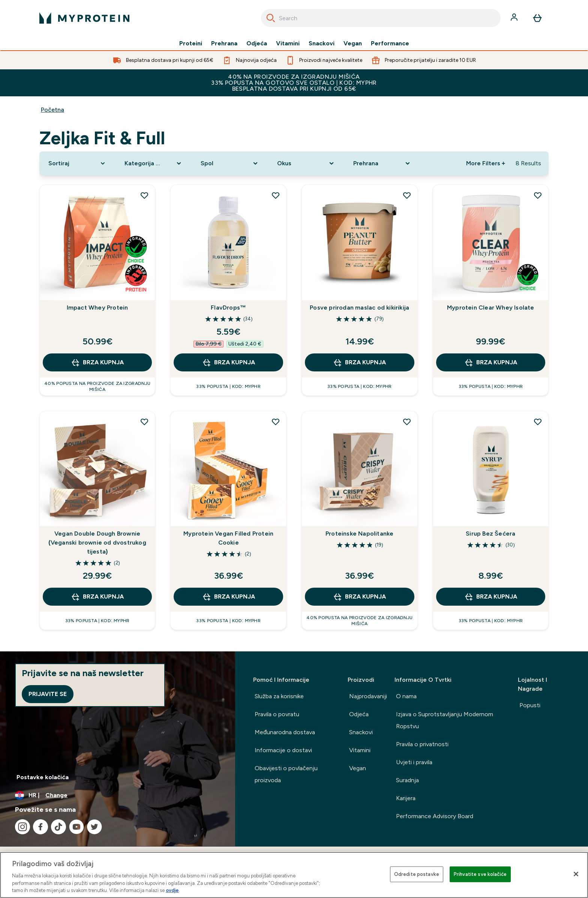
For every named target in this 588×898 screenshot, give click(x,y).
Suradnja (407, 780)
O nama (406, 696)
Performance (390, 43)
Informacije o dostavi (283, 750)
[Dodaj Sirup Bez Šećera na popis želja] (538, 422)
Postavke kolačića (43, 777)
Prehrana (224, 43)
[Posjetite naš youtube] (76, 827)
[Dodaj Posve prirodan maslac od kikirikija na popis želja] (407, 195)
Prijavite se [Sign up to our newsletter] (48, 694)
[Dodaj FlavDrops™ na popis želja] (276, 195)
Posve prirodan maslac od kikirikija (359, 308)
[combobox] (381, 18)
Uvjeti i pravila (414, 762)
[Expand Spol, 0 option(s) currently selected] (230, 163)
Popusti (530, 705)
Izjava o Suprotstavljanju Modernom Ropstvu (445, 720)
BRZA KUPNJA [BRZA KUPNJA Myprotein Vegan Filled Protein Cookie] (229, 597)
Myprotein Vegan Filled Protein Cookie (228, 538)
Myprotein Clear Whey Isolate (491, 308)
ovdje (172, 890)
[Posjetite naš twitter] (94, 827)
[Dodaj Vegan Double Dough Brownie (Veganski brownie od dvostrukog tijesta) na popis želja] (144, 422)
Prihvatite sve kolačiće (480, 874)
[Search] (271, 18)
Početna (52, 110)
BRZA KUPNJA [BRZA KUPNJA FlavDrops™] (229, 362)
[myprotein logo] (84, 18)
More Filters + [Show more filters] (486, 163)
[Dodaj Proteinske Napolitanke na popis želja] (407, 422)
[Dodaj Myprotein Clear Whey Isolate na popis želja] (538, 195)
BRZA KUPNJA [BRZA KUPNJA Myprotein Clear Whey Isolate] (491, 362)
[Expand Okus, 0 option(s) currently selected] (306, 163)
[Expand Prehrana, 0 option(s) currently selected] (382, 163)
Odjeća (257, 43)
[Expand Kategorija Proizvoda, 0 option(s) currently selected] (154, 163)
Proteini (191, 43)
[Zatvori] (576, 874)
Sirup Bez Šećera (490, 534)
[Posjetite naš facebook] (40, 827)
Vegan (353, 43)
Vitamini (288, 43)
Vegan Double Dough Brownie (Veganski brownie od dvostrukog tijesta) (97, 543)
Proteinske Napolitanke (359, 534)
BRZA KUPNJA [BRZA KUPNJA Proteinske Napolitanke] (359, 597)
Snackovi (322, 43)
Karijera (406, 798)
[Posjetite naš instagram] (22, 827)
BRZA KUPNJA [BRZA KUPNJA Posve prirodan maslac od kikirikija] (359, 362)
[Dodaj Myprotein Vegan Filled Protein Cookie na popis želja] (276, 422)
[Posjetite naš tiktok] (58, 827)
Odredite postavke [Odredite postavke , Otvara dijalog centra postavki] (417, 874)
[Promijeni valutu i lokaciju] (118, 795)
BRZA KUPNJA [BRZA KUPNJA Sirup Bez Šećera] (491, 597)
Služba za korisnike (279, 696)
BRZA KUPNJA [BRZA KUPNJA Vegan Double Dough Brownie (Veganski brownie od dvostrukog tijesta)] (97, 597)
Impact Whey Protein (97, 308)
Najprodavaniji (368, 696)
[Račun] (515, 18)
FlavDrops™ (228, 308)
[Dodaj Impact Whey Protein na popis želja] (144, 195)
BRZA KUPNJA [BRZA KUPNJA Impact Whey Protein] (97, 362)
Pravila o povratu (277, 714)
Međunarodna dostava (285, 732)
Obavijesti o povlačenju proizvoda (286, 774)
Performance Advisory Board (435, 816)
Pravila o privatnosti (422, 744)
